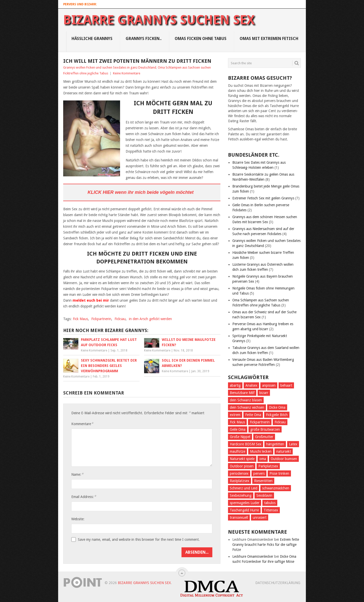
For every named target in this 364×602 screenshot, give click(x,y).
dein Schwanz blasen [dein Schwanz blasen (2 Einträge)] (246, 400)
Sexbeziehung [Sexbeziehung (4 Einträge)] (241, 495)
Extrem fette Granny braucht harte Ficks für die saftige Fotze (266, 545)
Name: (77, 474)
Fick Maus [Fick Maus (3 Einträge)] (237, 422)
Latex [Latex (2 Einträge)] (293, 444)
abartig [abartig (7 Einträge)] (235, 385)
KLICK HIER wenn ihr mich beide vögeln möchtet (141, 192)
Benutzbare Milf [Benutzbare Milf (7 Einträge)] (242, 393)
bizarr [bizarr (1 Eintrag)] (264, 393)
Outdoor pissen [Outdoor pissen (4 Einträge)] (242, 466)
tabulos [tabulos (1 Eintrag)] (270, 503)
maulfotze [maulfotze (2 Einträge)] (237, 451)
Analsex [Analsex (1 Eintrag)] (251, 385)
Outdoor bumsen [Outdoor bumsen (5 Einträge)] (284, 459)
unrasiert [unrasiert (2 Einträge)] (260, 517)
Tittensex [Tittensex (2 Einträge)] (271, 510)
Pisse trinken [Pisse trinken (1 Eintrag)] (279, 473)
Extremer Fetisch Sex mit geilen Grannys (263, 198)
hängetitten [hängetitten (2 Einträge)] (275, 444)
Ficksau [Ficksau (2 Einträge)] (280, 422)
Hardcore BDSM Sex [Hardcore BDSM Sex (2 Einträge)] (246, 444)
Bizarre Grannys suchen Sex (159, 20)
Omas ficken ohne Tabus (201, 39)
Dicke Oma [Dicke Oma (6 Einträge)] (277, 407)
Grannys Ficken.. (144, 39)
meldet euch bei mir (91, 300)
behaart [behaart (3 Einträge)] (286, 385)
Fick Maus (80, 319)
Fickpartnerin (101, 319)
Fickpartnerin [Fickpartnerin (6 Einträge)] (260, 422)
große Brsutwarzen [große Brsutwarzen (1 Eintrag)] (265, 429)
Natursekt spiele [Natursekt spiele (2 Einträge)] (242, 459)
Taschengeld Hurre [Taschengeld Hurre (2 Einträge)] (244, 510)
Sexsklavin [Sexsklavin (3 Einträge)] (264, 495)
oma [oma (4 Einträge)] (263, 459)
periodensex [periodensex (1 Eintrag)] (239, 473)
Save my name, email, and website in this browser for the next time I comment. (139, 539)
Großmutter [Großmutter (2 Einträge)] (264, 437)
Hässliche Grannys (92, 39)
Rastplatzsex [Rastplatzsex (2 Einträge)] (240, 481)
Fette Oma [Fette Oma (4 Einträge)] (253, 415)
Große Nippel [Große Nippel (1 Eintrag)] (240, 437)
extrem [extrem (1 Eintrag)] (235, 415)
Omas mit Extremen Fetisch (269, 39)
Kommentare (82, 424)
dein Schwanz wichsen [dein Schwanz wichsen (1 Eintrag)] (247, 407)
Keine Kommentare (127, 73)
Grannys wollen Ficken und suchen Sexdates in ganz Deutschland (110, 67)
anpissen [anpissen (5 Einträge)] (269, 385)
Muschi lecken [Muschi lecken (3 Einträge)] (261, 451)
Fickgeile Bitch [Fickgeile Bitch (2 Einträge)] (277, 415)
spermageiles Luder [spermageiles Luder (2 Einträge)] (245, 503)
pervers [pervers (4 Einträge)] (259, 473)
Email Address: (84, 497)
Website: (78, 519)
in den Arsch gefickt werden (150, 319)
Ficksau (120, 319)
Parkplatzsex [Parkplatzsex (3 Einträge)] (268, 466)
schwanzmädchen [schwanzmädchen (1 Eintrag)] (276, 488)
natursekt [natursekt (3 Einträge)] (284, 451)
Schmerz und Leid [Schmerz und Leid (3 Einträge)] (244, 488)
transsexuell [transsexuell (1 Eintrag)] (239, 517)
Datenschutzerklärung (278, 583)
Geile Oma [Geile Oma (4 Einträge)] (238, 429)
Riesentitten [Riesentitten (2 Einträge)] (263, 481)
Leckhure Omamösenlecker (253, 556)
